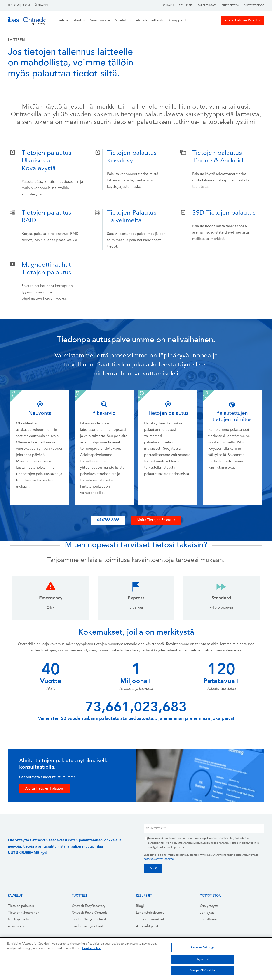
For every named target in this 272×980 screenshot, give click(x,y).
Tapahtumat (207, 6)
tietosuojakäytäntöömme (159, 859)
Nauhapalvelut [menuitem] (19, 920)
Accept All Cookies (203, 971)
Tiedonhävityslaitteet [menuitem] (88, 926)
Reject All (203, 959)
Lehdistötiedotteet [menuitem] (150, 913)
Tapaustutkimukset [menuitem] (150, 920)
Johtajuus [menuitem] (207, 913)
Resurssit (186, 6)
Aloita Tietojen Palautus (242, 20)
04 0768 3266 (108, 520)
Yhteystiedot (254, 6)
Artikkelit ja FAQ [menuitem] (149, 926)
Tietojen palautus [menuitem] (21, 906)
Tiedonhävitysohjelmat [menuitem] (89, 920)
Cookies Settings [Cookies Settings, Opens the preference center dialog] (203, 947)
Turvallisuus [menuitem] (209, 920)
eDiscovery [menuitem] (16, 926)
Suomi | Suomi (20, 5)
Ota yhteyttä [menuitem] (209, 906)
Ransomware (99, 21)
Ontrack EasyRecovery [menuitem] (89, 906)
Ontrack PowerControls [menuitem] (90, 913)
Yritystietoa (230, 6)
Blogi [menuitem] (140, 906)
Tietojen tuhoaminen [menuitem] (23, 913)
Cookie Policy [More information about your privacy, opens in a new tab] (91, 948)
